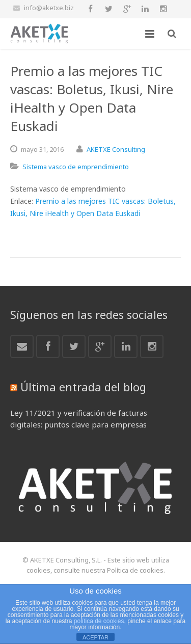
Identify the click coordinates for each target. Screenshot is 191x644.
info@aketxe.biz (49, 8)
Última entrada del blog (83, 387)
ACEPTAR (95, 637)
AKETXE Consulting (116, 149)
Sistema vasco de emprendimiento (76, 167)
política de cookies (99, 621)
